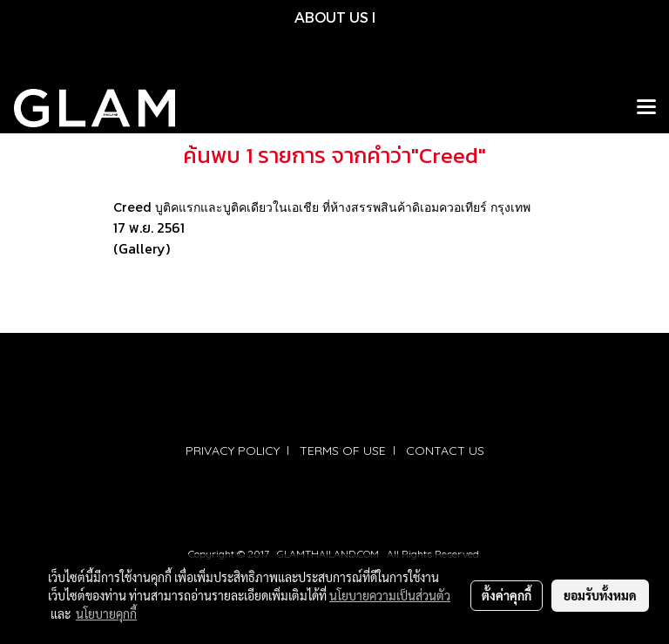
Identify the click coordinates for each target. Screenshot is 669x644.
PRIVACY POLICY (233, 451)
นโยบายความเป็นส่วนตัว (390, 595)
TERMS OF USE (343, 451)
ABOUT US (331, 17)
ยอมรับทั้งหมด (600, 595)
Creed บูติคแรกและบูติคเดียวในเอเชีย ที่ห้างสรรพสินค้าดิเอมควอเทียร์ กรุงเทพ (322, 207)
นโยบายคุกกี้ (106, 613)
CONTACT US (445, 451)
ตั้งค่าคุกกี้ (507, 595)
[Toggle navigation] (646, 108)
